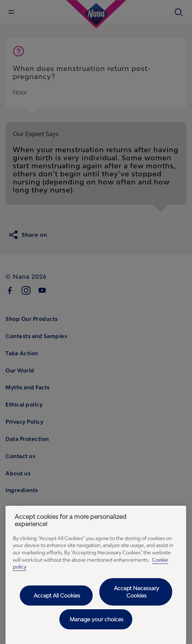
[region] (96, 575)
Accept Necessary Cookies (136, 592)
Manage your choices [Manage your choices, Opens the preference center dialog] (97, 619)
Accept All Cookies (57, 596)
